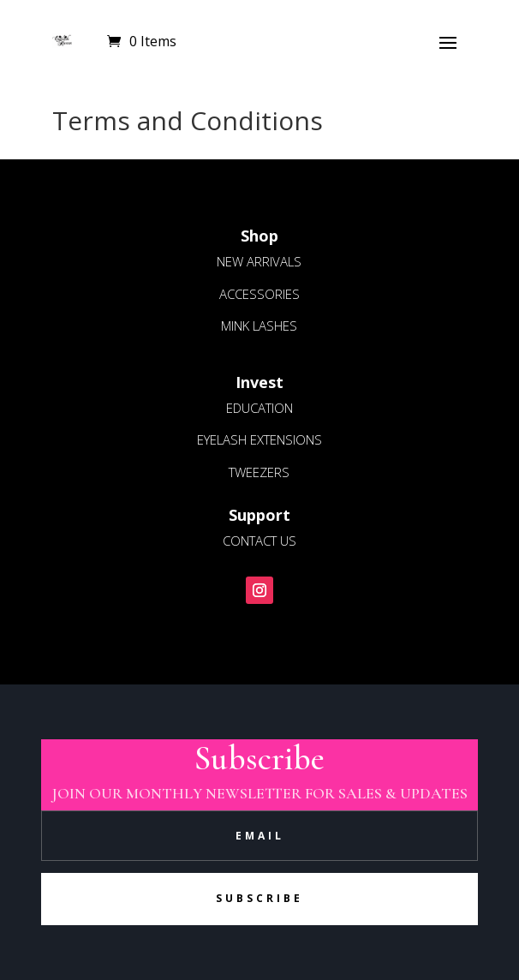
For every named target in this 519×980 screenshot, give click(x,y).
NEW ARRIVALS (259, 261)
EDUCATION (259, 408)
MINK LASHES (259, 326)
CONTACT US (259, 541)
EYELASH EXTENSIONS (259, 439)
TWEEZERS (259, 472)
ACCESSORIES (259, 294)
